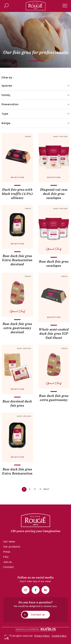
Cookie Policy (59, 636)
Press (7, 552)
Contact (8, 567)
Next (46, 489)
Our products (12, 547)
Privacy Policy (42, 636)
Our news (9, 542)
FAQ (6, 557)
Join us (7, 562)
